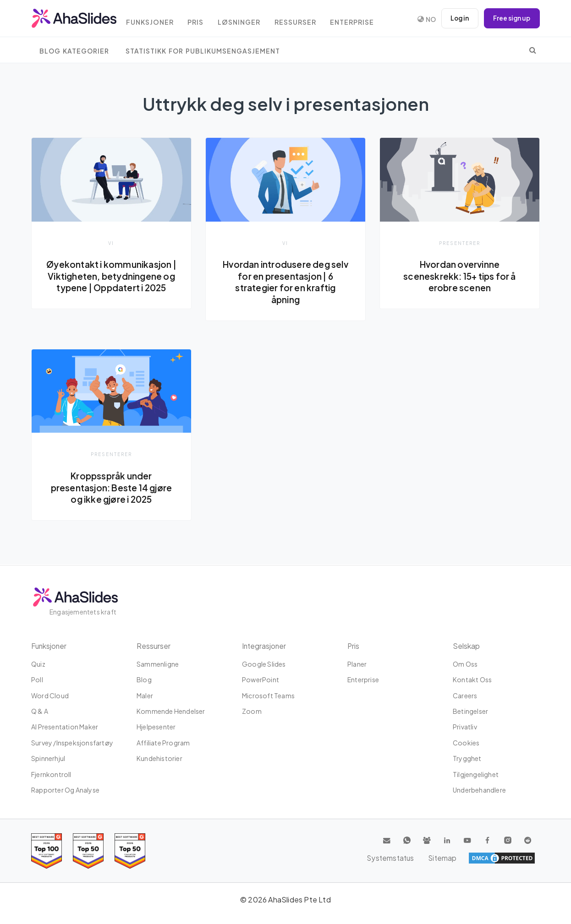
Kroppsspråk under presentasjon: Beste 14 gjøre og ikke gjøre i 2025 (112, 488)
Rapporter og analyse (65, 790)
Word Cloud (50, 696)
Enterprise (367, 19)
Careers (465, 696)
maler (145, 696)
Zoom (252, 711)
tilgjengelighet (476, 774)
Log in (457, 18)
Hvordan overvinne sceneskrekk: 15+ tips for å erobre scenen (459, 276)
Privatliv (465, 727)
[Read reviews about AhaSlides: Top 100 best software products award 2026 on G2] (47, 851)
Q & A (40, 711)
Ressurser (307, 19)
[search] (533, 50)
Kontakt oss (472, 679)
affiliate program (163, 743)
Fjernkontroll (51, 774)
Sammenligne (158, 664)
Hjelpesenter (156, 727)
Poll (37, 679)
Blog (144, 679)
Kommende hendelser (171, 711)
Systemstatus (469, 858)
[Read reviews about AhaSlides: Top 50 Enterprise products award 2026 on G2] (130, 851)
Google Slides (264, 664)
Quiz (38, 664)
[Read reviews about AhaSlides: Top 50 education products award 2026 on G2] (88, 851)
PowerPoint (261, 679)
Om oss (465, 664)
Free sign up (511, 18)
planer (357, 664)
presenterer (460, 243)
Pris (203, 19)
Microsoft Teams (268, 696)
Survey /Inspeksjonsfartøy (72, 743)
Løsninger (249, 19)
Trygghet (467, 758)
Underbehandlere (479, 790)
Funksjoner (155, 19)
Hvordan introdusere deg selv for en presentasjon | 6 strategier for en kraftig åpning (285, 282)
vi (111, 243)
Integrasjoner (265, 646)
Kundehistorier (159, 758)
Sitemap (519, 858)
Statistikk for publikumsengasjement (203, 51)
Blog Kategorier (74, 51)
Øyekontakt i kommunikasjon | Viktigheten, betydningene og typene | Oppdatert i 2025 (111, 276)
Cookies (466, 743)
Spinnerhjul (48, 758)
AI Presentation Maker (65, 727)
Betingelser (470, 711)
